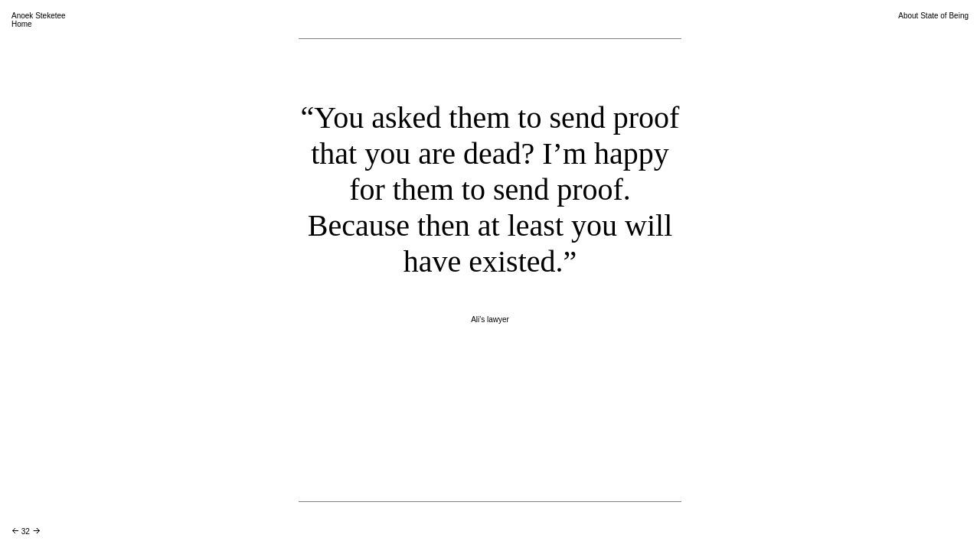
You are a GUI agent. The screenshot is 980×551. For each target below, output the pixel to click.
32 (26, 531)
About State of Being (933, 16)
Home (22, 24)
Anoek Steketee (39, 16)
